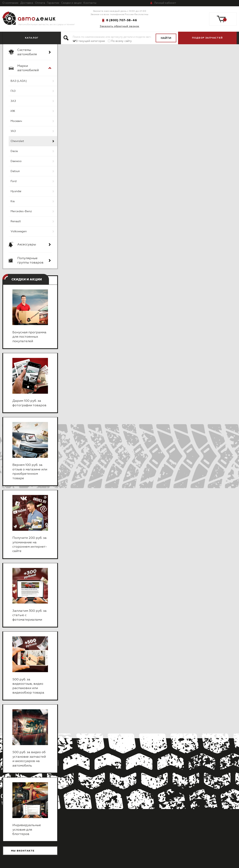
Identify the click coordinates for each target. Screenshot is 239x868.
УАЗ (13, 131)
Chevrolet (17, 141)
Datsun (15, 171)
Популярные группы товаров (30, 261)
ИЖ (13, 111)
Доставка (27, 3)
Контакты (90, 3)
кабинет (165, 3)
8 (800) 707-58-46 (121, 20)
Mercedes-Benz (21, 211)
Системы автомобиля (27, 52)
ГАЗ (13, 91)
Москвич (16, 121)
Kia (13, 201)
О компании (10, 3)
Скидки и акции (71, 3)
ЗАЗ (13, 101)
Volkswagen (19, 231)
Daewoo (16, 161)
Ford (14, 181)
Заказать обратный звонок (119, 26)
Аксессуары (27, 245)
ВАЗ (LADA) (19, 81)
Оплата (40, 3)
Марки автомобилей (28, 68)
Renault (16, 221)
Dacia (14, 151)
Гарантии (53, 3)
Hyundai (16, 191)
